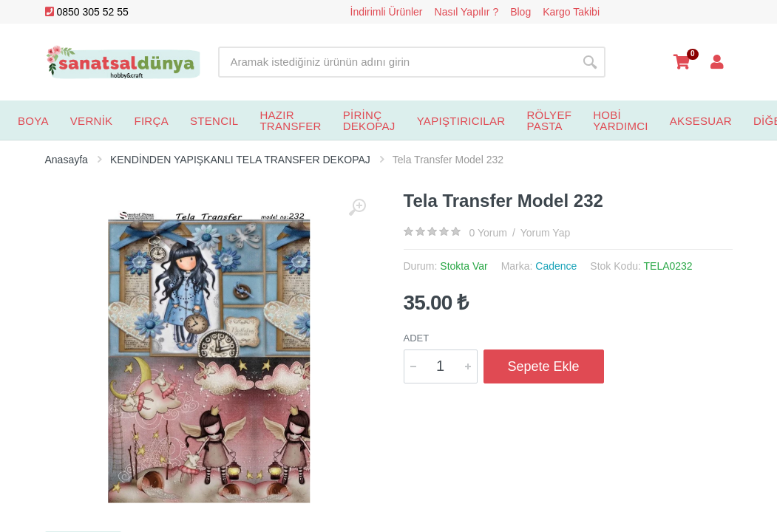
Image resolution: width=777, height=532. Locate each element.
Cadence (556, 266)
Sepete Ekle (544, 366)
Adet (417, 338)
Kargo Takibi (571, 12)
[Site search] (396, 62)
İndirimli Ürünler (387, 12)
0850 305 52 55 (87, 12)
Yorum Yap (545, 233)
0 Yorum (488, 233)
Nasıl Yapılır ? (467, 12)
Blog (520, 12)
